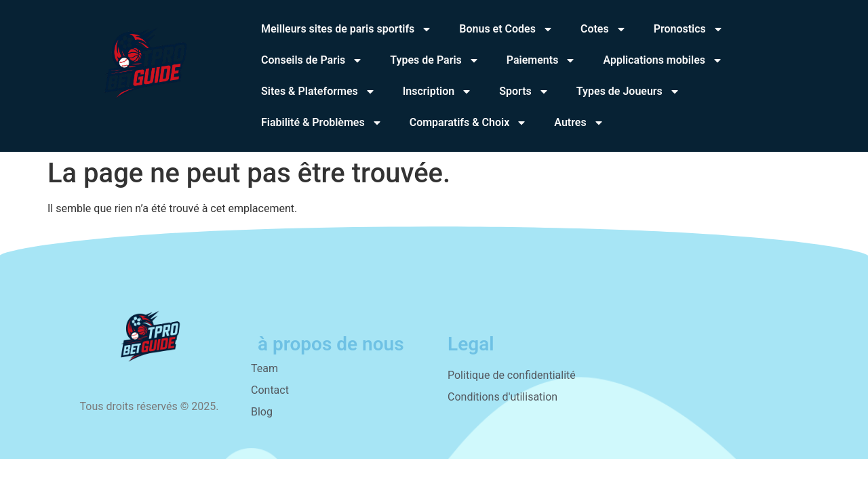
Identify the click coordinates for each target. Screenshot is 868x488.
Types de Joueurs (628, 91)
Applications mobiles (663, 60)
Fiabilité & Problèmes (322, 123)
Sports (524, 91)
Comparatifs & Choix (469, 123)
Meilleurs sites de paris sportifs (347, 29)
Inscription (438, 91)
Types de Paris (435, 60)
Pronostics (689, 29)
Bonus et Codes (506, 29)
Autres (579, 123)
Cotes (604, 29)
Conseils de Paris (312, 60)
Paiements (541, 60)
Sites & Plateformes (318, 91)
